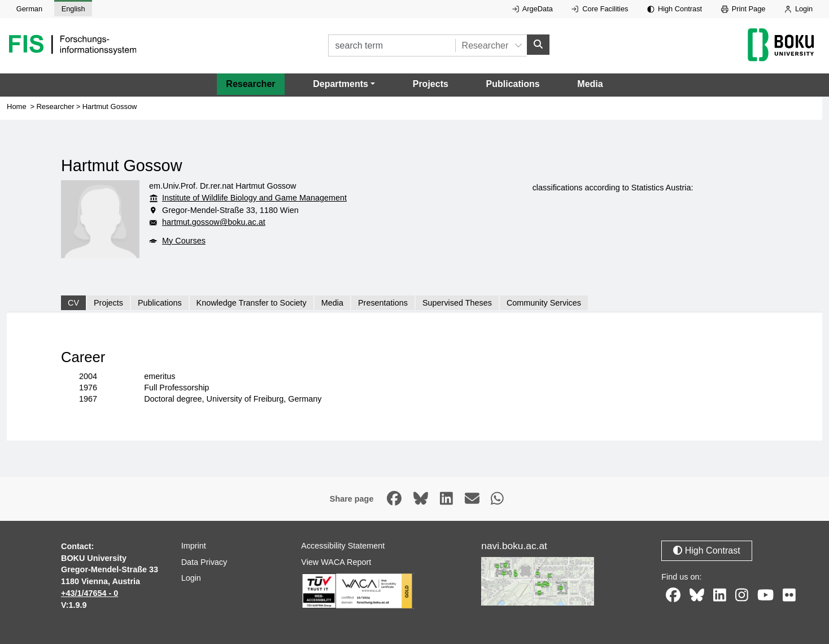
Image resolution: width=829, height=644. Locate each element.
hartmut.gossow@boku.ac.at (214, 222)
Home (17, 106)
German (29, 9)
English (73, 9)
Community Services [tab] (544, 303)
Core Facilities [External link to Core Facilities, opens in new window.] (600, 9)
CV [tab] (73, 303)
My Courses (184, 241)
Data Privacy (204, 562)
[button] (344, 84)
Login (799, 9)
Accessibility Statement (343, 546)
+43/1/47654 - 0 (90, 593)
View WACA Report (336, 562)
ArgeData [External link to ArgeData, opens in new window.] (533, 9)
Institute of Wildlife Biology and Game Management (254, 198)
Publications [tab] (160, 303)
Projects (431, 84)
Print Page (743, 9)
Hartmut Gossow (110, 106)
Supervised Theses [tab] (457, 303)
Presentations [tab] (383, 303)
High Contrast (675, 9)
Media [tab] (332, 303)
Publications (513, 84)
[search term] (392, 45)
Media (590, 84)
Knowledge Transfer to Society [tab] (252, 303)
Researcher (250, 84)
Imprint (194, 546)
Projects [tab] (108, 303)
